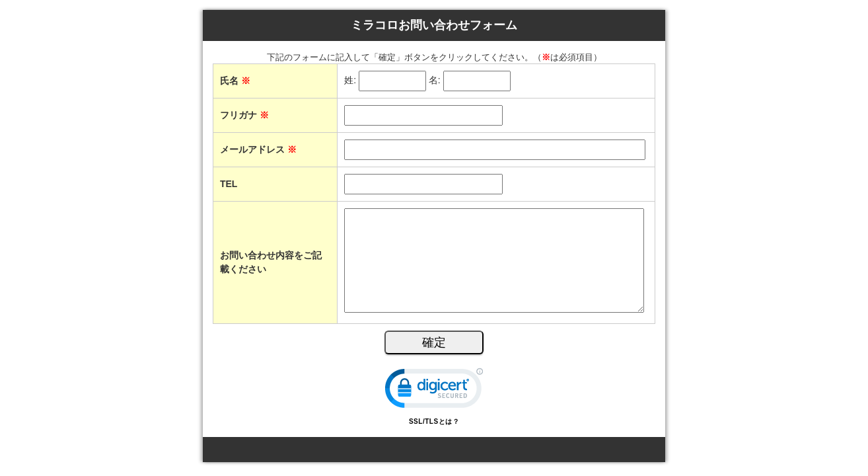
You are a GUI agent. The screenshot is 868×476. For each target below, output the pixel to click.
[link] (434, 391)
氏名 (235, 81)
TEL (229, 184)
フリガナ (244, 115)
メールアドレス (258, 149)
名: (435, 81)
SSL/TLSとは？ (434, 421)
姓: (350, 81)
